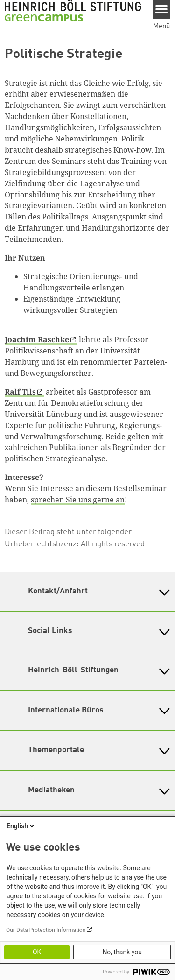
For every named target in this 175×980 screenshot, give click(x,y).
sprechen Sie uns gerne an (78, 500)
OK (37, 952)
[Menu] (162, 9)
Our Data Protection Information (46, 930)
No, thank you (122, 952)
